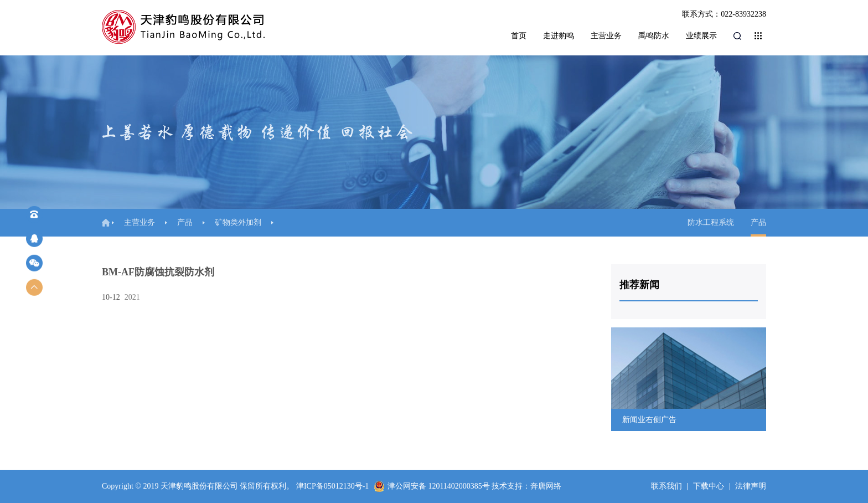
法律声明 (751, 486)
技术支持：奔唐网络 (526, 486)
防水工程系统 (711, 222)
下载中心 (709, 486)
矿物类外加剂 (238, 222)
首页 (519, 36)
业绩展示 (701, 36)
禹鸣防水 (654, 36)
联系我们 (666, 486)
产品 (185, 222)
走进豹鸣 (559, 36)
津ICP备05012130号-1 (332, 486)
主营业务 (606, 36)
